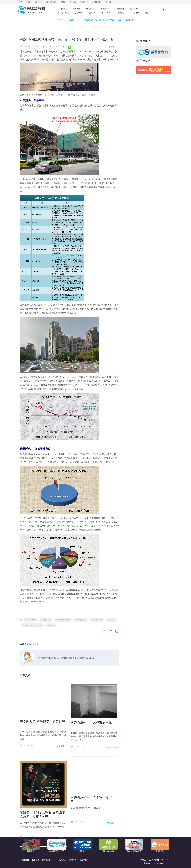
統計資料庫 (134, 9)
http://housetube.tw (35, 602)
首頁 (59, 20)
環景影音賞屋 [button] (52, 2)
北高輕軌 (51, 625)
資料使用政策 (60, 860)
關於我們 (25, 860)
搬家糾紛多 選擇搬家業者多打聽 (43, 721)
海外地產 (120, 13)
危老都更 (92, 13)
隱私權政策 (47, 860)
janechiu (50, 47)
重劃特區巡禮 (63, 13)
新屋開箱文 (62, 9)
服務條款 (36, 860)
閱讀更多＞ (62, 746)
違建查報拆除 (97, 620)
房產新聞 (76, 9)
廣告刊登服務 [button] (98, 2)
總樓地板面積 (81, 620)
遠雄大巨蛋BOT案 (63, 620)
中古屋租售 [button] (85, 2)
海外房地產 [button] (39, 2)
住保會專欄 (134, 13)
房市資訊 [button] (64, 2)
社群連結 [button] (109, 2)
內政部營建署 (31, 620)
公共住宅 (111, 620)
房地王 (52, 51)
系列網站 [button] (74, 2)
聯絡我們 (83, 860)
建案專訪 (90, 9)
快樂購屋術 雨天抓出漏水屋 (91, 722)
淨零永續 (78, 13)
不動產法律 (104, 9)
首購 (147, 13)
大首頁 (21, 2)
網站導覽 (73, 860)
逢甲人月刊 (106, 13)
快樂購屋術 (119, 9)
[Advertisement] (154, 115)
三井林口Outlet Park (32, 625)
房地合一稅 (46, 620)
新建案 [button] (29, 2)
